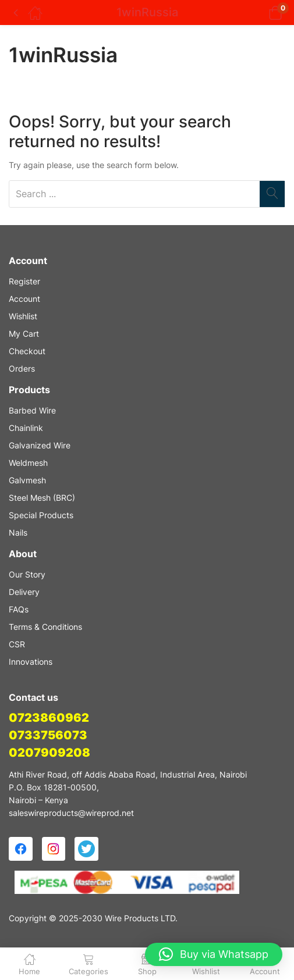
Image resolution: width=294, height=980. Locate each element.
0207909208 (49, 753)
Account (24, 299)
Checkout (27, 351)
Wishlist (23, 316)
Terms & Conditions (45, 627)
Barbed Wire (32, 410)
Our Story (27, 574)
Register (24, 281)
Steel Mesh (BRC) (42, 498)
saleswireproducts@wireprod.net (71, 813)
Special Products (41, 515)
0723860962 (49, 718)
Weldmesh (28, 463)
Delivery (24, 592)
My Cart (24, 334)
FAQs (19, 609)
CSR (17, 644)
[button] (261, 13)
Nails (18, 532)
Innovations (31, 662)
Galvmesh (27, 480)
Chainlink (26, 428)
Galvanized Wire (40, 445)
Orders (22, 368)
